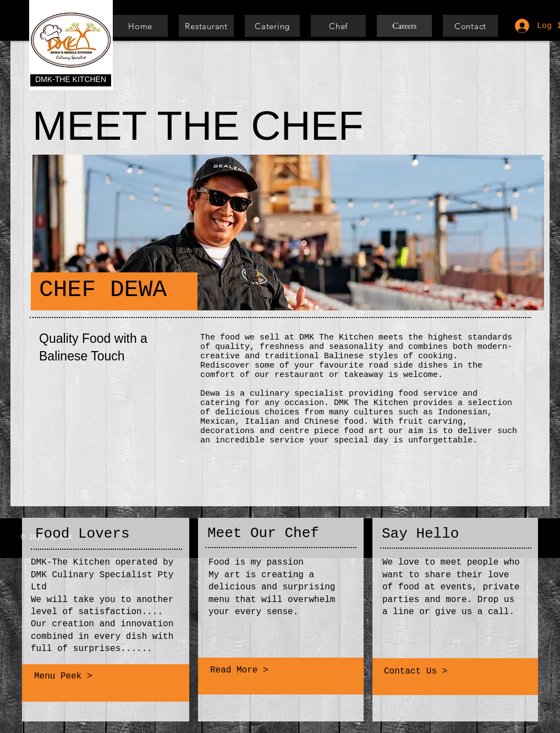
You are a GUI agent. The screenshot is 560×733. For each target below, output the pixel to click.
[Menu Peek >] (104, 677)
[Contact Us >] (455, 671)
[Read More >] (279, 670)
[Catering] (272, 26)
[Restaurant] (206, 26)
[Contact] (470, 26)
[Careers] (404, 26)
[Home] (140, 26)
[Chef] (338, 26)
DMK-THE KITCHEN (71, 79)
